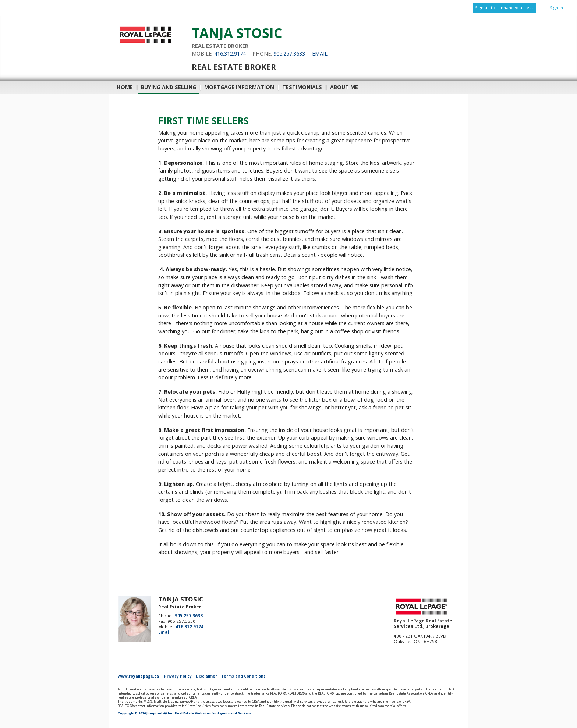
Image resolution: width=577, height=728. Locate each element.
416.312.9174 (230, 54)
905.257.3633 (289, 54)
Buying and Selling (169, 87)
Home (125, 87)
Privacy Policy (178, 676)
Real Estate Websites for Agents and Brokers (213, 713)
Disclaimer (206, 676)
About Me (344, 87)
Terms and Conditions (243, 676)
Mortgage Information (239, 87)
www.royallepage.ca (138, 676)
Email (320, 54)
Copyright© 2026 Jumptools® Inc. (146, 713)
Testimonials (302, 87)
